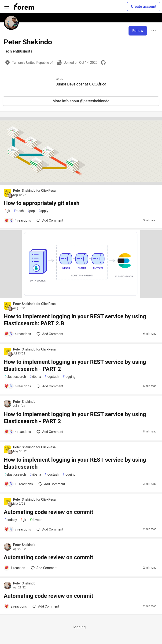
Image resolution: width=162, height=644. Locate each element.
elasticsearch (15, 377)
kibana (35, 377)
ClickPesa (48, 191)
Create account (144, 6)
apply (43, 211)
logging (69, 377)
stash (19, 211)
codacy (11, 520)
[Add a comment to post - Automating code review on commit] (18, 529)
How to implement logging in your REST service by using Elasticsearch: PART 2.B (75, 320)
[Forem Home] (24, 7)
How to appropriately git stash (42, 203)
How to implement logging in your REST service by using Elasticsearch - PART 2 (75, 365)
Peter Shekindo (25, 191)
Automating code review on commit (48, 512)
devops (36, 520)
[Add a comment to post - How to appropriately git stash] (18, 220)
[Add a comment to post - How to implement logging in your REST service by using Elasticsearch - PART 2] (18, 386)
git (7, 211)
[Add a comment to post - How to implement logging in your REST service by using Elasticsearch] (18, 484)
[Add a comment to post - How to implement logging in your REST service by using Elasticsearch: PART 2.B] (18, 334)
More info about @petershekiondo (81, 101)
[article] (81, 184)
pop (31, 211)
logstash (52, 377)
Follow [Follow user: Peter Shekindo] (138, 31)
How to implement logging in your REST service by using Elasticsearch (75, 463)
